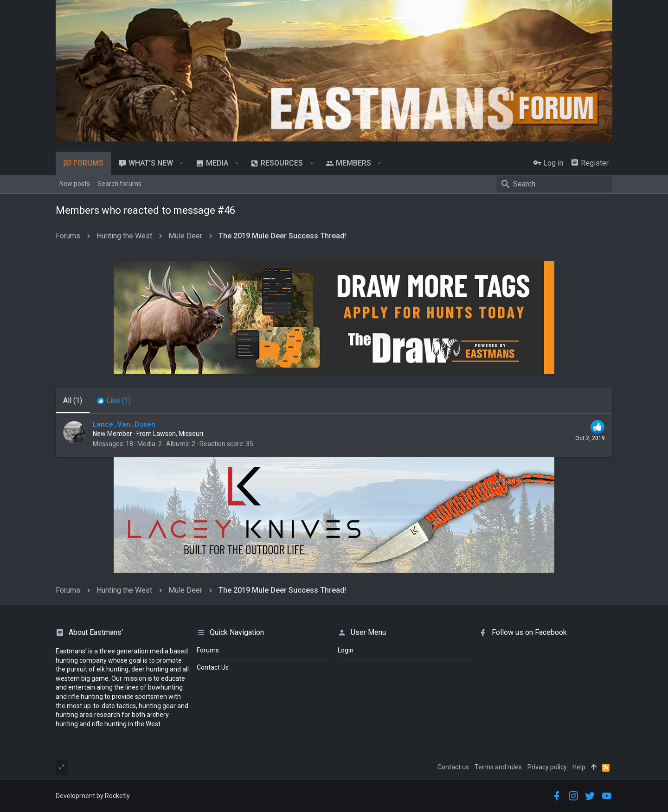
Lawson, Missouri (178, 434)
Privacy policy (547, 767)
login (346, 650)
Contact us (453, 767)
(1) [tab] (73, 400)
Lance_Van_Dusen (124, 424)
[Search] (554, 184)
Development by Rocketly (93, 796)
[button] (182, 163)
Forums (208, 650)
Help (579, 767)
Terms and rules (498, 767)
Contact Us (213, 667)
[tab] (114, 401)
